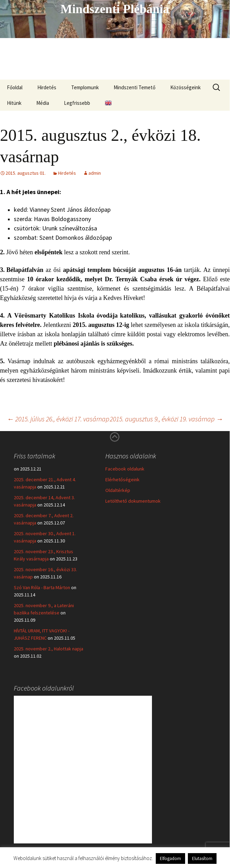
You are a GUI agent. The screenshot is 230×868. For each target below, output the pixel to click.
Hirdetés (47, 87)
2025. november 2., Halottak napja (49, 649)
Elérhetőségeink (122, 479)
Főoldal (15, 87)
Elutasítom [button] (202, 858)
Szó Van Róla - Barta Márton (42, 587)
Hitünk (14, 103)
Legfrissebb (77, 103)
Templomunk (85, 87)
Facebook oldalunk (125, 469)
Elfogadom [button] (170, 858)
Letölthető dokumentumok (133, 501)
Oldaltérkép (118, 490)
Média (43, 103)
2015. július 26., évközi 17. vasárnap (58, 419)
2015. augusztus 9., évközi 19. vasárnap (166, 419)
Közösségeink (185, 87)
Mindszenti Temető (135, 87)
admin (95, 173)
